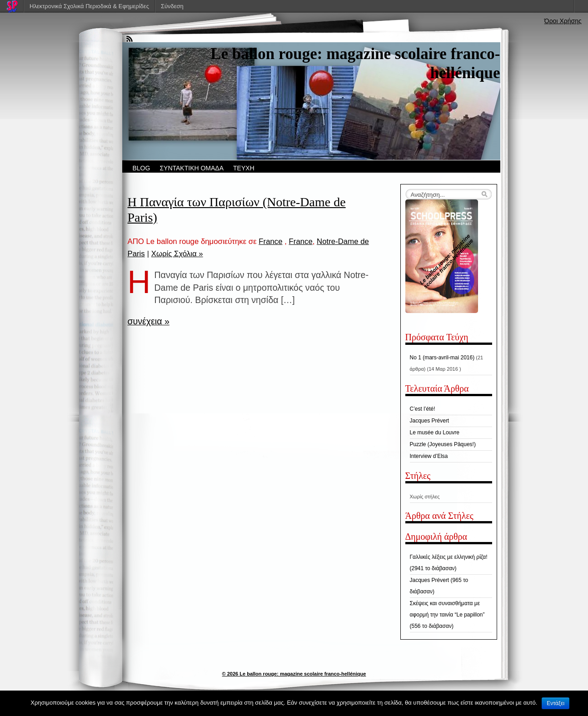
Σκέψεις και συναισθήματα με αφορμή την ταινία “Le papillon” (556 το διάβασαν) (447, 615)
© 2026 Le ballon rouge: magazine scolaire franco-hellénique (294, 674)
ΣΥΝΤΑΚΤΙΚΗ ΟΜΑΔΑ (192, 168)
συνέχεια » (149, 321)
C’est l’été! (423, 409)
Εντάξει (556, 703)
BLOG (142, 168)
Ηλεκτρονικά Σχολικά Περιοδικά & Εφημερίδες (89, 6)
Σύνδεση (172, 6)
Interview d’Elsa (429, 456)
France (270, 241)
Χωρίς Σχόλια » (177, 254)
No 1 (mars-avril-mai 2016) (442, 358)
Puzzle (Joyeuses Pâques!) (443, 444)
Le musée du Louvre (435, 433)
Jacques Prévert (430, 421)
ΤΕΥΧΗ (244, 168)
